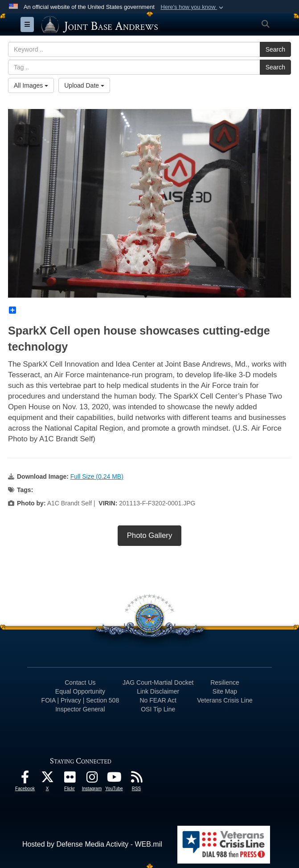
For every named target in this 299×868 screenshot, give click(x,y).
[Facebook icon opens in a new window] (25, 779)
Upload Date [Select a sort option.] (84, 85)
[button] (193, 7)
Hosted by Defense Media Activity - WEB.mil (92, 844)
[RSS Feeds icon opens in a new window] (136, 779)
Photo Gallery (150, 535)
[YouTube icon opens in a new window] (114, 779)
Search (275, 49)
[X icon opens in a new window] (47, 779)
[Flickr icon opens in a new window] (70, 779)
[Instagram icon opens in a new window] (92, 779)
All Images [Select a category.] (31, 85)
